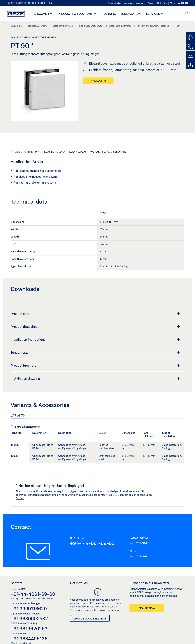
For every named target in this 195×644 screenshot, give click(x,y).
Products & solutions (75, 14)
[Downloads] (190, 65)
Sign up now (147, 608)
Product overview (25, 152)
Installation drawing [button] (95, 378)
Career (151, 3)
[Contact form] (190, 56)
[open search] (187, 13)
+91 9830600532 (29, 618)
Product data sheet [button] (95, 327)
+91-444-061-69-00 (92, 543)
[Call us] (190, 47)
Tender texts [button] (95, 352)
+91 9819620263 (29, 628)
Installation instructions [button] (95, 340)
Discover (42, 14)
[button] (162, 3)
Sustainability (115, 3)
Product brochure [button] (95, 365)
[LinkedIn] (179, 3)
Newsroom (129, 3)
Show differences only (25, 427)
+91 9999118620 (29, 609)
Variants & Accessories (108, 152)
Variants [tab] (18, 415)
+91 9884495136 (29, 639)
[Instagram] (183, 3)
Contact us (98, 81)
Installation (131, 14)
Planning (109, 14)
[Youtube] (187, 3)
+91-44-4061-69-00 (33, 594)
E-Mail (20, 498)
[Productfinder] (190, 37)
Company (141, 3)
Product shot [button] (95, 314)
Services (153, 14)
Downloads (78, 152)
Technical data (54, 152)
